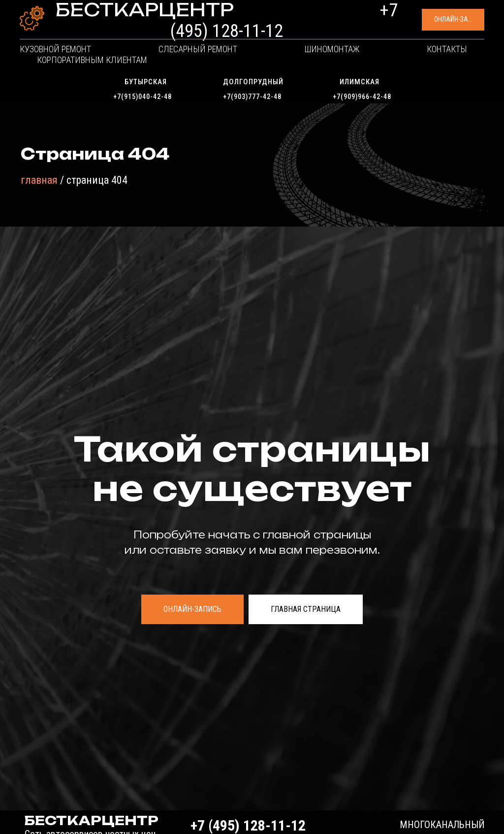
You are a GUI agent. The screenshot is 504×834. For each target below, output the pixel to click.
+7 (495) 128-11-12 (303, 23)
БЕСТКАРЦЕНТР (111, 18)
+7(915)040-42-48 (142, 97)
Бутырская (146, 82)
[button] (414, 25)
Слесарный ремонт (170, 62)
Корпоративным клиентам (410, 62)
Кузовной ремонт (76, 62)
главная (39, 180)
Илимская (360, 82)
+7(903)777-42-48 (252, 97)
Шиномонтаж (254, 62)
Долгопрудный (253, 82)
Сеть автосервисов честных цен (108, 31)
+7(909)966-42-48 (362, 97)
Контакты (318, 62)
